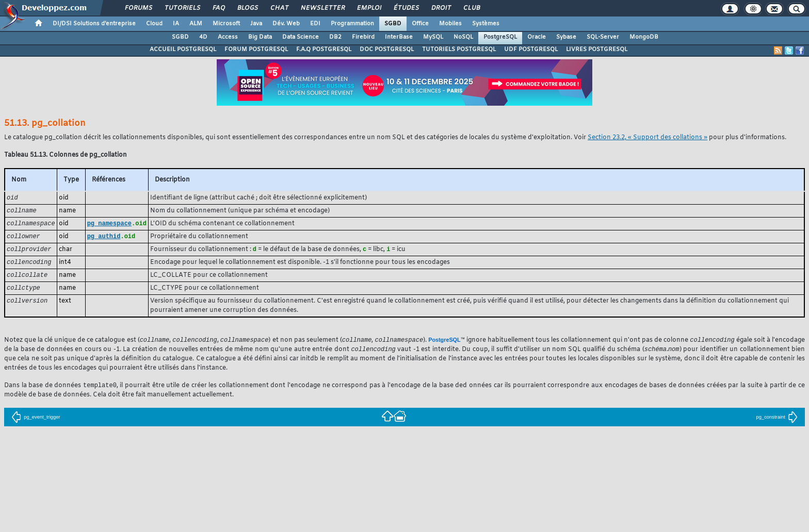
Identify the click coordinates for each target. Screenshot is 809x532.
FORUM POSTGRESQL (256, 49)
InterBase (399, 37)
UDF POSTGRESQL (531, 49)
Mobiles (450, 24)
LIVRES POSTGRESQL (597, 49)
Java (256, 24)
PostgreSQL (500, 37)
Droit (441, 8)
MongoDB (644, 37)
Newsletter (322, 8)
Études (406, 8)
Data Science (301, 37)
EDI (315, 24)
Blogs (247, 8)
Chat (279, 8)
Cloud (154, 24)
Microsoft (226, 24)
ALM (196, 24)
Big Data (260, 37)
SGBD (393, 24)
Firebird (363, 37)
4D (203, 37)
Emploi (369, 8)
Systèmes (486, 24)
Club (471, 8)
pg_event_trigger (36, 422)
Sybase (566, 37)
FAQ (218, 8)
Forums (138, 8)
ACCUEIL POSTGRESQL (183, 49)
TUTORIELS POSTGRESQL (459, 49)
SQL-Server (603, 37)
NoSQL (463, 37)
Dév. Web (286, 24)
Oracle (537, 37)
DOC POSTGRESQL (387, 49)
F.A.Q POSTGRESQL (324, 49)
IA (176, 24)
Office (420, 24)
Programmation (352, 24)
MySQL (433, 37)
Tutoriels (182, 8)
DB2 (335, 37)
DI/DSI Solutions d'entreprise (94, 24)
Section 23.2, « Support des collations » (648, 138)
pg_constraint (777, 422)
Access (228, 37)
